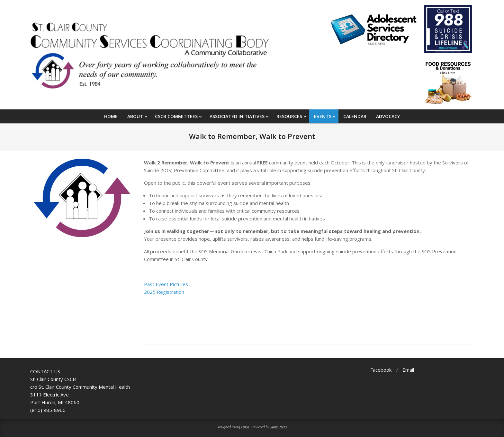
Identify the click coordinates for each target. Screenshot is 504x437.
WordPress (279, 427)
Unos (245, 427)
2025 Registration (164, 292)
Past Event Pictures (166, 284)
